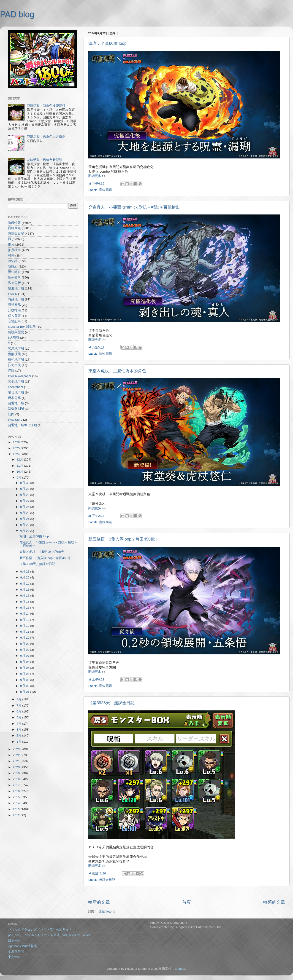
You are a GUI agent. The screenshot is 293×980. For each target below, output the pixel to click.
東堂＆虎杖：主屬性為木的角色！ (119, 371)
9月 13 (25, 620)
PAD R (13, 294)
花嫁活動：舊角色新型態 (44, 160)
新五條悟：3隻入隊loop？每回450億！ (124, 539)
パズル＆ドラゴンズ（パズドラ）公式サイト (40, 930)
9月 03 (25, 680)
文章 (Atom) (107, 912)
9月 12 (25, 626)
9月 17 (25, 596)
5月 (19, 717)
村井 (11, 256)
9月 (19, 478)
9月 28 (25, 495)
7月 (19, 706)
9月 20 (25, 577)
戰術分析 (14, 283)
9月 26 (25, 507)
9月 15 (25, 608)
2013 (17, 809)
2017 (17, 785)
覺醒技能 (14, 354)
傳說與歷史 (16, 332)
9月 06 (25, 662)
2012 (17, 815)
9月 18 (25, 590)
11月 (20, 466)
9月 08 (25, 650)
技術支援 (14, 365)
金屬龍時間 (16, 952)
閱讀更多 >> (97, 176)
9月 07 (25, 656)
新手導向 (14, 277)
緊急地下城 (16, 349)
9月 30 (25, 483)
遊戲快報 (14, 223)
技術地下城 (16, 360)
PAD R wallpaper (20, 376)
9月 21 (25, 572)
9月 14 (25, 614)
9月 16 (25, 602)
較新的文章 (99, 902)
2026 (17, 442)
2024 (17, 454)
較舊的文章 (274, 902)
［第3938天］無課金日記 (111, 703)
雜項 (11, 239)
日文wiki (14, 941)
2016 (17, 791)
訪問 (11, 414)
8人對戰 (14, 338)
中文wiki (14, 957)
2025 (17, 448)
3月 (19, 730)
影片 (11, 245)
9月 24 (25, 519)
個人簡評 (14, 316)
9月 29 (25, 489)
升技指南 (14, 310)
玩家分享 (14, 398)
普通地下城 (16, 403)
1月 (19, 742)
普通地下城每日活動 (22, 425)
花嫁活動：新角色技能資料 (46, 106)
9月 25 (25, 513)
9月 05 (25, 668)
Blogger (180, 969)
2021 (17, 761)
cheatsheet (16, 387)
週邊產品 (14, 305)
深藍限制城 (16, 409)
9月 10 (25, 638)
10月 (20, 472)
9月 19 (25, 584)
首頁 (187, 902)
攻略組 (13, 266)
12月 (20, 459)
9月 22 (25, 531)
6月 (19, 711)
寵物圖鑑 (106, 190)
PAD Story (15, 420)
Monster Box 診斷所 (22, 327)
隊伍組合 (14, 272)
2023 (17, 749)
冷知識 (13, 261)
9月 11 (25, 632)
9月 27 (25, 501)
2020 (17, 767)
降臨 (11, 371)
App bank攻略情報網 (23, 946)
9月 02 (25, 686)
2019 (17, 773)
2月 (19, 735)
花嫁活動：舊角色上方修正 (46, 137)
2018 (17, 779)
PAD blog (17, 14)
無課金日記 (107, 880)
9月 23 (25, 525)
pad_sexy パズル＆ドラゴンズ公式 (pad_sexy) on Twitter (49, 935)
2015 (17, 797)
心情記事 (14, 321)
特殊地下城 (16, 299)
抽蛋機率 (14, 250)
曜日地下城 (16, 392)
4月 (19, 724)
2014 (17, 803)
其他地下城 (16, 382)
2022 (17, 755)
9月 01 (25, 692)
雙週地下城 (16, 288)
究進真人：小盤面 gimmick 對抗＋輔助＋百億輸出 (134, 207)
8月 (19, 699)
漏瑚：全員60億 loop (107, 43)
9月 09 (25, 644)
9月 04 (25, 674)
